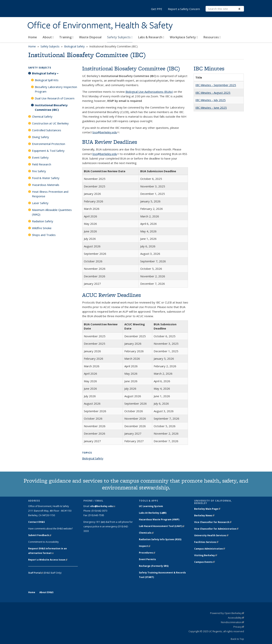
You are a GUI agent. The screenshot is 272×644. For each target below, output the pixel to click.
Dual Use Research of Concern (55, 98)
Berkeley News (204, 515)
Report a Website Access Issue (48, 560)
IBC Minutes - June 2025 (211, 108)
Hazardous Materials (46, 185)
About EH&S (46, 592)
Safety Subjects (120, 37)
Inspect (145, 546)
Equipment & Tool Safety (48, 151)
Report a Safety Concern (184, 9)
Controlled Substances (47, 130)
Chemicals (146, 533)
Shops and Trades (44, 235)
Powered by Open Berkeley (227, 613)
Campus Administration (210, 549)
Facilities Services (206, 542)
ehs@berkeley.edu (103, 506)
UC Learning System (151, 506)
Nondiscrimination (232, 622)
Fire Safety (39, 171)
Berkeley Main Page (207, 509)
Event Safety (40, 157)
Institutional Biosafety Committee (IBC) (51, 107)
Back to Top (237, 639)
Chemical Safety (42, 116)
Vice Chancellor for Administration (216, 529)
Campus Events (205, 562)
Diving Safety (41, 137)
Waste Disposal (90, 37)
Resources (212, 37)
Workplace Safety (184, 37)
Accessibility (236, 618)
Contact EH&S (36, 522)
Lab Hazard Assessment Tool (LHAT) (162, 526)
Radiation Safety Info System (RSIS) (160, 539)
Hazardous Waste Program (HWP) (159, 519)
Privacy (239, 627)
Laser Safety (40, 203)
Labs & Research (151, 37)
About (48, 37)
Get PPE (157, 9)
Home (33, 37)
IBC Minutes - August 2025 (213, 93)
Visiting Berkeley (206, 555)
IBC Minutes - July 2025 (210, 100)
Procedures (147, 553)
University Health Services (211, 535)
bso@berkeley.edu (106, 132)
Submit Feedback (40, 535)
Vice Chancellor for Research (213, 522)
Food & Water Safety (46, 178)
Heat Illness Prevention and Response (50, 194)
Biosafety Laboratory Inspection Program (56, 89)
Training (66, 37)
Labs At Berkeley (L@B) (153, 513)
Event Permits (147, 559)
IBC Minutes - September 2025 (216, 85)
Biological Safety (74, 46)
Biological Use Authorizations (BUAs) (149, 92)
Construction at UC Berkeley (50, 123)
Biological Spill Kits (47, 80)
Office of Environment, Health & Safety (100, 25)
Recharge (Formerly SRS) (154, 566)
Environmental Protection (49, 144)
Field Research (42, 164)
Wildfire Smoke (42, 228)
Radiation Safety (43, 221)
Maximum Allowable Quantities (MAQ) (52, 212)
